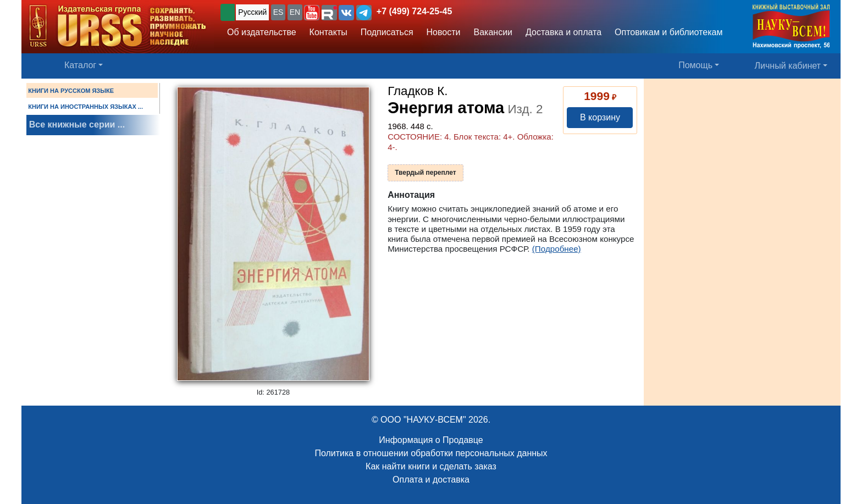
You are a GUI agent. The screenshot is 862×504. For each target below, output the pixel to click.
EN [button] (295, 12)
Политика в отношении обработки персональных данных (431, 453)
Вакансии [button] (493, 32)
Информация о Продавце (431, 440)
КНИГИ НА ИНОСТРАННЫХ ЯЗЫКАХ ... (85, 107)
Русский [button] (252, 12)
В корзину (600, 117)
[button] (312, 13)
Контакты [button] (328, 32)
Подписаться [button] (387, 32)
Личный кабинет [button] (788, 66)
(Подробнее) (557, 249)
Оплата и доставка (431, 480)
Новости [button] (444, 32)
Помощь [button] (695, 65)
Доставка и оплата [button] (563, 32)
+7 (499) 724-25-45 (414, 11)
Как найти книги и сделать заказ (431, 466)
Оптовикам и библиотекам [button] (668, 32)
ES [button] (278, 12)
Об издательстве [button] (262, 32)
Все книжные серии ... (77, 124)
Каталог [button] (80, 65)
